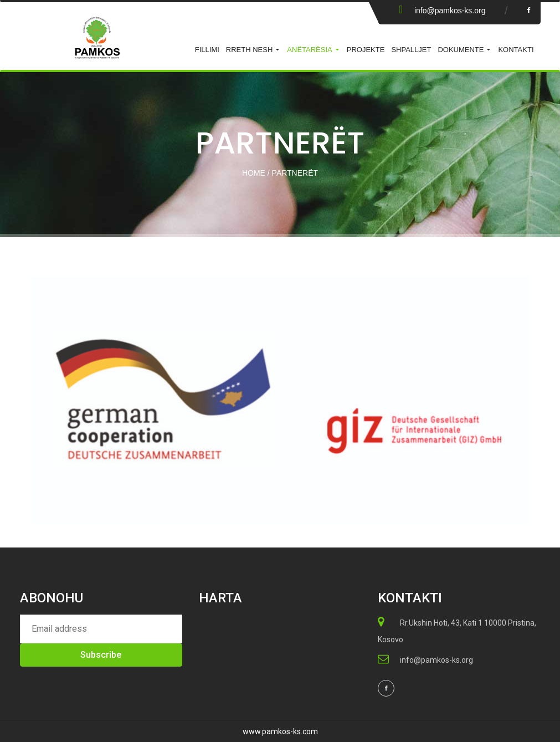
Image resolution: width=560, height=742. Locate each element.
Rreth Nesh (250, 50)
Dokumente (461, 50)
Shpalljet (411, 50)
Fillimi (207, 50)
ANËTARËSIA (309, 50)
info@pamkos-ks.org (450, 11)
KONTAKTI (516, 50)
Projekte (366, 50)
